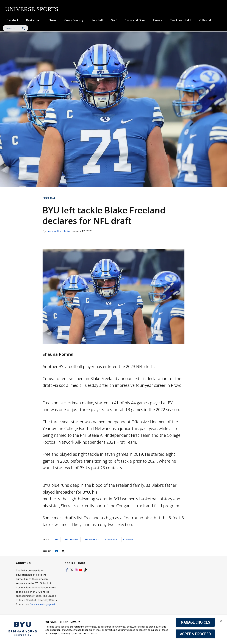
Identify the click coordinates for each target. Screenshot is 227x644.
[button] (221, 621)
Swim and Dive (135, 20)
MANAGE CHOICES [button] (195, 622)
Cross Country (74, 20)
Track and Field (180, 20)
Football (97, 20)
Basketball (33, 20)
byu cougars (72, 539)
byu (57, 539)
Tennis (157, 20)
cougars (128, 539)
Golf (114, 20)
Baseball (12, 20)
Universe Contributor (59, 231)
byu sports (111, 539)
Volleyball (205, 20)
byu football (92, 539)
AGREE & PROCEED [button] (195, 634)
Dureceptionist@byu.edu (30, 608)
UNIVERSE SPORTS (32, 9)
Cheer (52, 20)
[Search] (15, 28)
